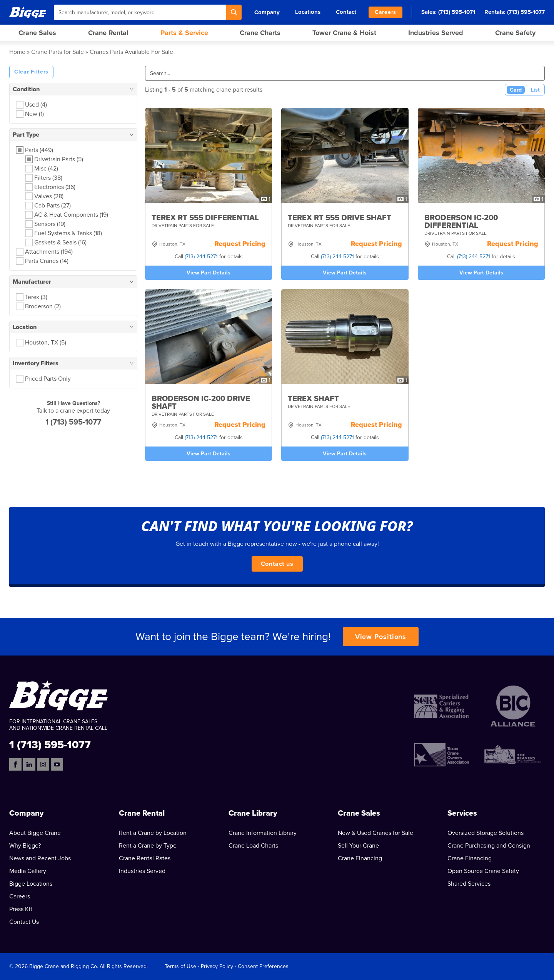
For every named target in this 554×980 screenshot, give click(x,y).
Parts (39, 150)
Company (267, 12)
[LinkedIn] (29, 764)
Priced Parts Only (48, 379)
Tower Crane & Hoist (344, 33)
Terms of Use (180, 966)
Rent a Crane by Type (148, 846)
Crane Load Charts (253, 846)
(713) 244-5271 (201, 257)
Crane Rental (108, 33)
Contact (346, 12)
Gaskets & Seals (60, 242)
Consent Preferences (263, 966)
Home (17, 52)
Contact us (277, 564)
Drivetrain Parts (59, 159)
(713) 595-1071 (457, 12)
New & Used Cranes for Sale (375, 833)
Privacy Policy (217, 966)
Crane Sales (37, 33)
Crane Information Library (263, 833)
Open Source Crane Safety (483, 871)
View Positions (381, 637)
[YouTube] (57, 764)
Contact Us (24, 922)
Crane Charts (260, 33)
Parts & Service (184, 33)
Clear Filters (31, 72)
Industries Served (436, 33)
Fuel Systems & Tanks (68, 233)
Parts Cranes (47, 261)
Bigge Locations (31, 884)
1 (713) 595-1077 (73, 422)
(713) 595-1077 (526, 12)
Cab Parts (53, 206)
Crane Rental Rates (145, 858)
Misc (46, 169)
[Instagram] (43, 764)
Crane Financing (360, 858)
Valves (49, 196)
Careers (385, 12)
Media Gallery (28, 871)
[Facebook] (15, 764)
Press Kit (21, 909)
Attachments (49, 252)
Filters (48, 178)
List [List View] (535, 90)
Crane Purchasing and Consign (489, 846)
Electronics (55, 187)
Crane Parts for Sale (58, 52)
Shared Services (469, 884)
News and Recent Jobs (40, 858)
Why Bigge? (25, 846)
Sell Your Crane (358, 846)
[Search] (234, 12)
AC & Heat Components (71, 215)
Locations (308, 12)
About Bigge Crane (35, 833)
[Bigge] (28, 12)
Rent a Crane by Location (153, 833)
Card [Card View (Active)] (516, 90)
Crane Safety (515, 33)
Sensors (50, 224)
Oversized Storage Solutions (486, 833)
